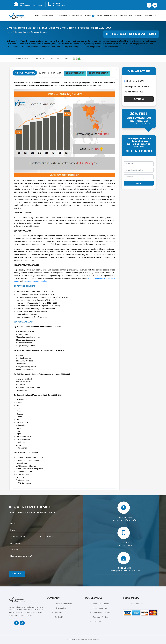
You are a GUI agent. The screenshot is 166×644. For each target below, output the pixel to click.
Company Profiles (100, 617)
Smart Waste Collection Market (35, 281)
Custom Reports (100, 608)
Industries (77, 16)
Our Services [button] (126, 16)
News (99, 16)
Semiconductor (22, 32)
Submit (17, 574)
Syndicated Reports (101, 604)
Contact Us (151, 16)
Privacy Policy (60, 608)
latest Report (63, 16)
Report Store (48, 16)
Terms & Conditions (63, 604)
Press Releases (111, 16)
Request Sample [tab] (98, 73)
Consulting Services (101, 613)
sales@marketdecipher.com (31, 5)
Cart (89, 16)
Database (97, 622)
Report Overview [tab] (25, 73)
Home (37, 16)
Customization (75, 73)
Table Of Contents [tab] (50, 73)
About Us (138, 16)
